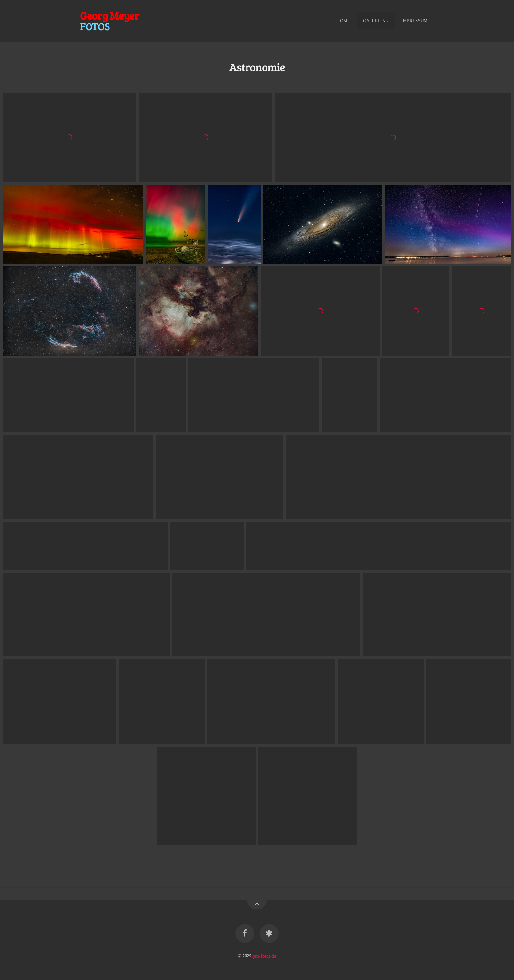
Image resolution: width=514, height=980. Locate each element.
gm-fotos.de (264, 955)
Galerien (374, 21)
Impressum (415, 21)
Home (343, 21)
